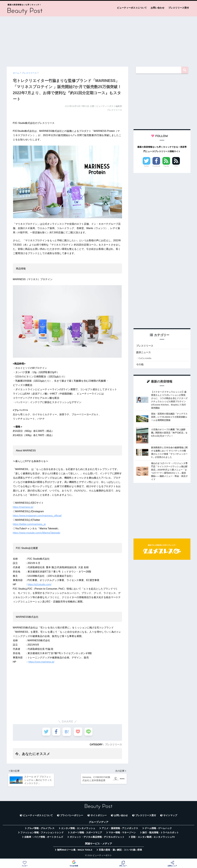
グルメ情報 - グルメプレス (41, 829)
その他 (140, 365)
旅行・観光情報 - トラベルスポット (161, 834)
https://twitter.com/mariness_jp (29, 524)
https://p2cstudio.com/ (39, 584)
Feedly (166, 166)
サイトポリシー (99, 816)
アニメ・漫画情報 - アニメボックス (120, 829)
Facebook (156, 166)
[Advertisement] (99, 40)
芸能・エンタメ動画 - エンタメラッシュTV (153, 838)
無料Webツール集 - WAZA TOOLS (75, 851)
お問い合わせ (158, 8)
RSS (176, 166)
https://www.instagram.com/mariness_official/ (37, 516)
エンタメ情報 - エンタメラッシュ (78, 829)
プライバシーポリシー (72, 816)
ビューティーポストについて (132, 8)
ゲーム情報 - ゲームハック (158, 829)
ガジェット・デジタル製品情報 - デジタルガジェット (97, 838)
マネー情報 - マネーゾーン (122, 834)
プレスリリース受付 (179, 8)
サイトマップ (170, 816)
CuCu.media (145, 358)
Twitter (146, 166)
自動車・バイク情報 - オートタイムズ (44, 838)
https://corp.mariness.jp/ (41, 662)
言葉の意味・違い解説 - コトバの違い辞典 (120, 851)
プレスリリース (113, 744)
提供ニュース (144, 353)
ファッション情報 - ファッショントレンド (42, 834)
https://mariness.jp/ (23, 507)
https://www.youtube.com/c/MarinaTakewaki (37, 533)
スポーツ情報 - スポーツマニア (86, 834)
